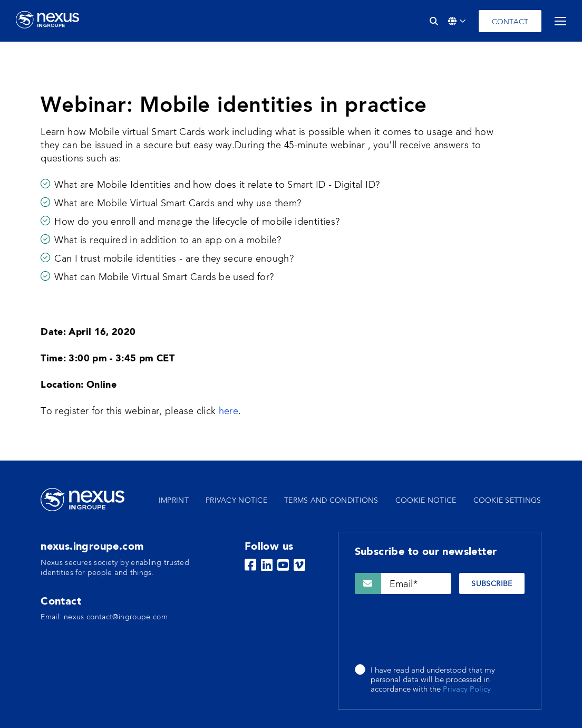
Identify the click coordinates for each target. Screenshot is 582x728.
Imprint (174, 501)
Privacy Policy (467, 690)
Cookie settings (507, 501)
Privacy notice (236, 501)
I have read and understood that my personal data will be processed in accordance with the (433, 681)
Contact (510, 22)
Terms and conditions (331, 501)
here (229, 411)
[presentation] (435, 630)
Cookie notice (426, 501)
